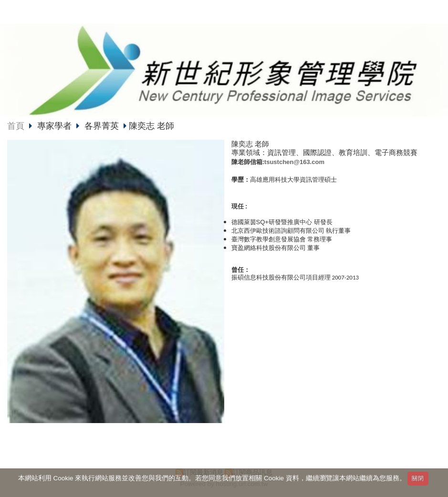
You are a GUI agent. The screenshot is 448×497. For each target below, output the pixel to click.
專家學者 (56, 126)
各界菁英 (102, 126)
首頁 (16, 126)
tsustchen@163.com (294, 162)
